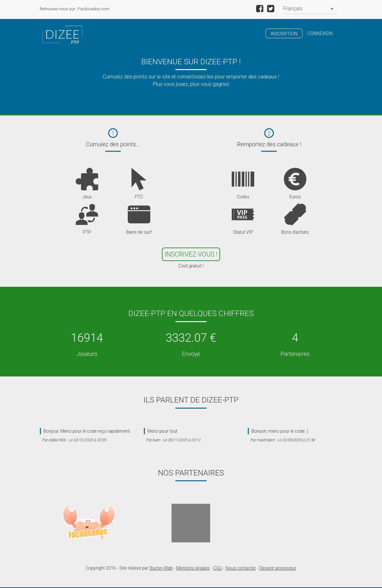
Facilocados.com (93, 9)
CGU (218, 568)
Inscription (284, 34)
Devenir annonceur (278, 568)
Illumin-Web (161, 568)
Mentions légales (193, 568)
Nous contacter (241, 568)
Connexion (320, 33)
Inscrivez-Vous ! (191, 254)
